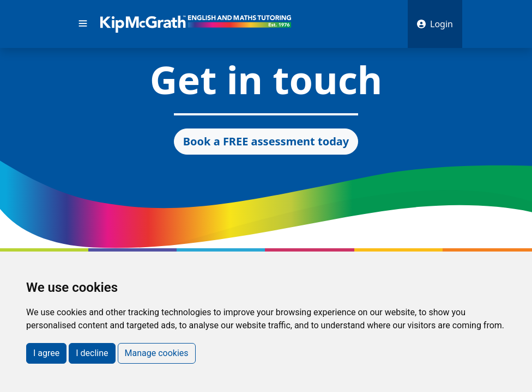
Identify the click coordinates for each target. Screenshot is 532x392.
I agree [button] (46, 353)
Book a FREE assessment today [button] (266, 141)
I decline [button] (92, 353)
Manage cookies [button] (157, 353)
